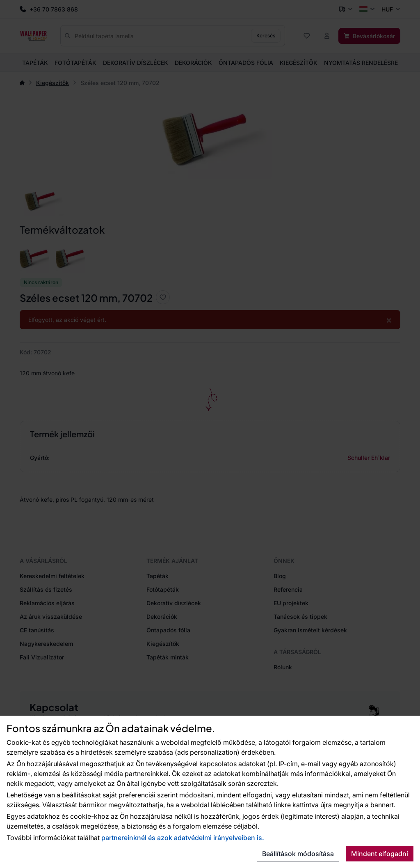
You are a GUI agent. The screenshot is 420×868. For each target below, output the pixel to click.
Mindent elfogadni (380, 854)
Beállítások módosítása (298, 854)
